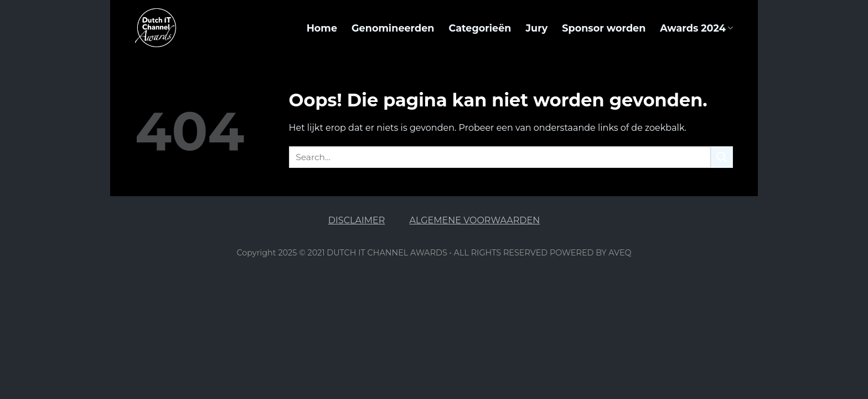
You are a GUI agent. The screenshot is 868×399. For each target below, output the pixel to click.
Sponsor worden (604, 28)
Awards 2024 (696, 28)
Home (322, 28)
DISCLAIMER (357, 220)
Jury (536, 28)
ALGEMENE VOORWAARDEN (475, 220)
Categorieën (480, 28)
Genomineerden (393, 28)
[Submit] (722, 157)
